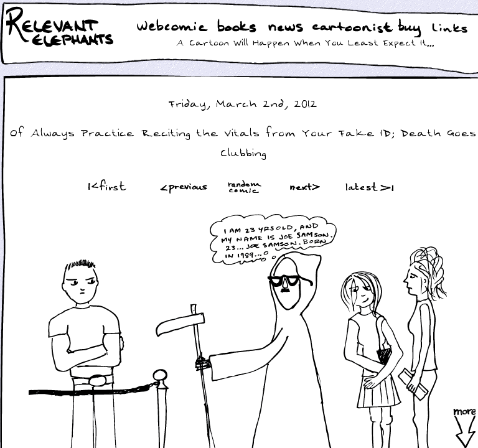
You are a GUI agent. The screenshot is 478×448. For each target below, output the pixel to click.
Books (238, 28)
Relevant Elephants (61, 44)
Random (246, 186)
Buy (411, 29)
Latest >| (367, 186)
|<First (106, 186)
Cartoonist (355, 28)
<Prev (184, 186)
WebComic (175, 28)
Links (452, 28)
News (286, 28)
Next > (307, 186)
